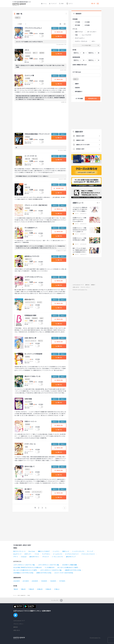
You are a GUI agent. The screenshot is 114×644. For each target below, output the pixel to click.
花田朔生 (28, 357)
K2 (26, 185)
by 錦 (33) (64, 102)
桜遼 (26, 447)
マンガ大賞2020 (50, 568)
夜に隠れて (28, 489)
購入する (59, 36)
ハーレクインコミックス (78, 551)
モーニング (90, 551)
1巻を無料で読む (59, 188)
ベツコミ (37, 554)
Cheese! (24, 557)
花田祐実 (28, 208)
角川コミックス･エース (19, 551)
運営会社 (87, 285)
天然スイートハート (31, 421)
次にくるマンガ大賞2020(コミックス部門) (25, 570)
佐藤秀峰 (28, 31)
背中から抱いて (30, 466)
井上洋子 (40, 302)
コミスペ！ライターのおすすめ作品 (64, 573)
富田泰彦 (42, 53)
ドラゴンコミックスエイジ (88, 554)
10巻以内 (31, 589)
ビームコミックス (58, 554)
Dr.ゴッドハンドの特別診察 (33, 354)
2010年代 (26, 581)
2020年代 (17, 581)
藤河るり (27, 280)
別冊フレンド (66, 551)
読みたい (55, 28)
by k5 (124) (63, 70)
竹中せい (27, 469)
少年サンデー (28, 554)
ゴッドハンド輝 (29, 76)
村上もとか (28, 53)
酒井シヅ (35, 53)
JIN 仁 (27, 50)
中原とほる (35, 159)
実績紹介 (93, 285)
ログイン (69, 4)
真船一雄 (28, 159)
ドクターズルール (30, 444)
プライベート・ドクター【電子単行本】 (36, 205)
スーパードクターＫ (31, 156)
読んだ (63, 28)
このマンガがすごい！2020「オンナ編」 (51, 570)
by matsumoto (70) (61, 44)
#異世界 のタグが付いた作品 (73, 570)
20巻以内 (40, 589)
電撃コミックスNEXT (44, 551)
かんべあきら (28, 402)
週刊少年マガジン (34, 557)
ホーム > (15, 595)
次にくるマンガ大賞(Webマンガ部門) (68, 568)
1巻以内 (16, 589)
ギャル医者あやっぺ (31, 228)
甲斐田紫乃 (35, 318)
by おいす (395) (63, 179)
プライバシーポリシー (85, 287)
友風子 (42, 318)
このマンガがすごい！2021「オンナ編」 (24, 565)
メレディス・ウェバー (30, 302)
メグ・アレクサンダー (37, 492)
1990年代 (44, 581)
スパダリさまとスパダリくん (34, 277)
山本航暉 (28, 78)
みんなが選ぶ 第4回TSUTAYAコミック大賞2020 (28, 568)
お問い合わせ (76, 287)
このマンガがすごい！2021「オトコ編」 (48, 565)
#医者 (29, 595)
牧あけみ (40, 341)
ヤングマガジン (46, 554)
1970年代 (62, 581)
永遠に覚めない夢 (30, 338)
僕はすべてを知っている (33, 376)
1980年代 (53, 581)
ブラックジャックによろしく (33, 28)
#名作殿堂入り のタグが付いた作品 (23, 573)
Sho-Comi (32, 551)
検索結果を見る (92, 99)
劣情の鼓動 (28, 399)
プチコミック (45, 557)
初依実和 (28, 318)
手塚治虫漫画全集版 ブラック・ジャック (37, 134)
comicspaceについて (78, 285)
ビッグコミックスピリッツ (72, 554)
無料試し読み (59, 32)
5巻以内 (23, 589)
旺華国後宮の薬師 (30, 315)
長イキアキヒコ (29, 231)
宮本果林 (28, 492)
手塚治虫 (28, 137)
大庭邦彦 (28, 56)
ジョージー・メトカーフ (31, 341)
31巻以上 (57, 589)
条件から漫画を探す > (22, 595)
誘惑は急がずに (30, 299)
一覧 (97, 203)
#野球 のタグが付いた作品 (44, 573)
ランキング (53, 4)
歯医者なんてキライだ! (32, 256)
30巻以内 (48, 589)
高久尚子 (28, 379)
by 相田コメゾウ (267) (61, 251)
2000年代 (35, 581)
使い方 (93, 4)
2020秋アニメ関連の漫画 (70, 565)
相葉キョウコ (28, 259)
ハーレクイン (56, 551)
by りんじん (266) (62, 150)
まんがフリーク (17, 554)
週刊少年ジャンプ (71, 557)
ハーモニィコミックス (57, 557)
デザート (16, 557)
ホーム (44, 4)
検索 (61, 4)
